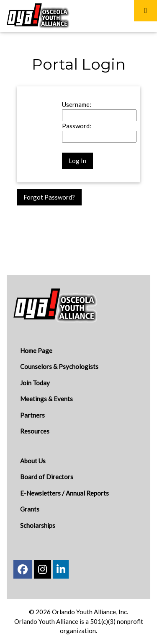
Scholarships (38, 525)
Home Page (36, 351)
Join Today (35, 383)
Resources (35, 431)
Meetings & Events (46, 399)
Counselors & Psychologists (59, 366)
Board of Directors (47, 477)
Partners (32, 415)
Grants (30, 509)
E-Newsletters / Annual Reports (64, 493)
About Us (33, 461)
